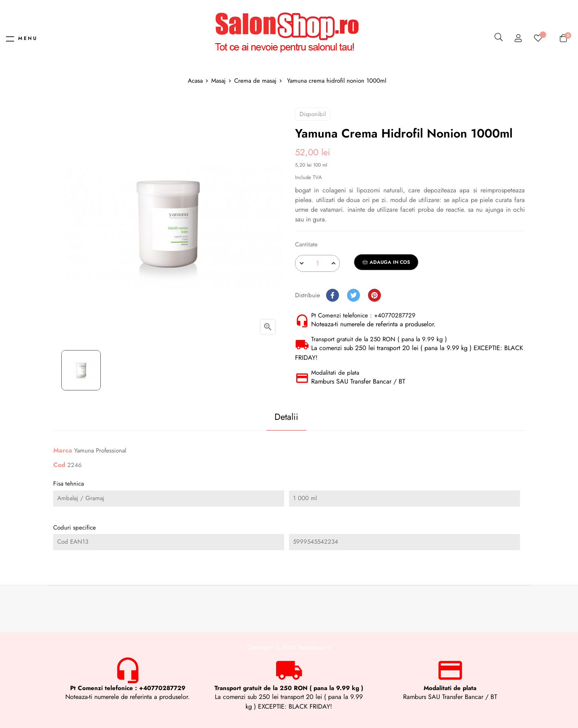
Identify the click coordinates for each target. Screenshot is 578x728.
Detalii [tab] (282, 417)
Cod (59, 465)
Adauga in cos (386, 262)
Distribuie (333, 295)
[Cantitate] (317, 263)
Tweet (353, 295)
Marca (63, 451)
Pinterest (374, 295)
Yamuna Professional (100, 451)
